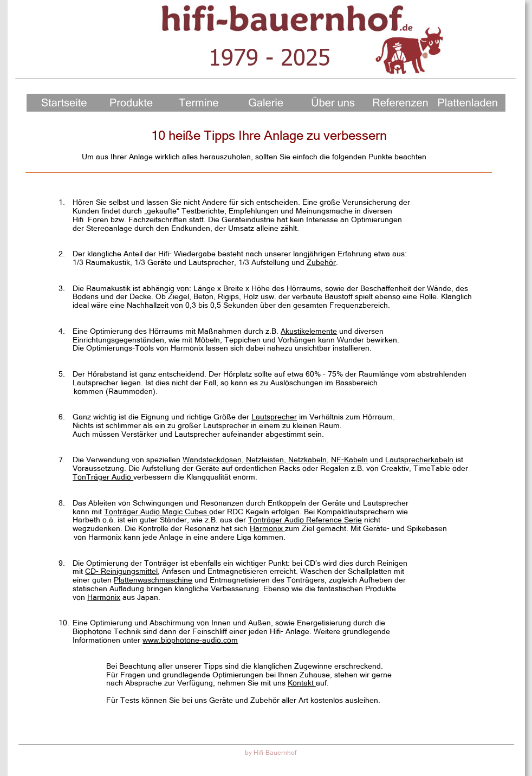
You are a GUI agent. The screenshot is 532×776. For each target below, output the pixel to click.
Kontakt (302, 683)
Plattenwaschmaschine (153, 580)
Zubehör (321, 262)
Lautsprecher (274, 417)
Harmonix (267, 528)
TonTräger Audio (103, 477)
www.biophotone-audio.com (190, 640)
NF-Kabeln (349, 460)
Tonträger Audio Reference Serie (305, 520)
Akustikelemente (309, 331)
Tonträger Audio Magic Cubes (157, 512)
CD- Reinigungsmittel (121, 571)
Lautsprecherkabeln (419, 460)
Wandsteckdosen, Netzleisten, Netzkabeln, (256, 460)
